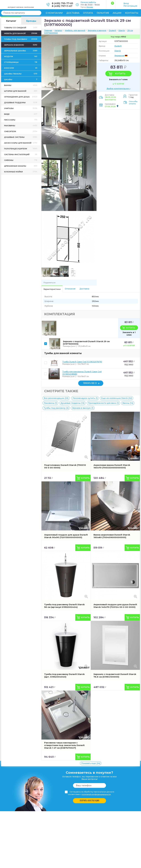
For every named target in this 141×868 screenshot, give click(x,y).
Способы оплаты (133, 103)
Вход (126, 3)
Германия (119, 56)
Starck (118, 51)
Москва (90, 7)
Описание (70, 289)
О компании (54, 13)
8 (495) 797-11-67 (62, 6)
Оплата (88, 13)
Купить (120, 74)
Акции (117, 13)
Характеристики (52, 289)
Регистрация (130, 6)
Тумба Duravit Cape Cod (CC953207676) (82, 362)
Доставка (73, 13)
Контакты (132, 13)
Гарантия (103, 13)
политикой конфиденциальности (96, 794)
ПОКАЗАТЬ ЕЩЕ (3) (90, 383)
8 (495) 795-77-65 (62, 3)
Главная (48, 30)
